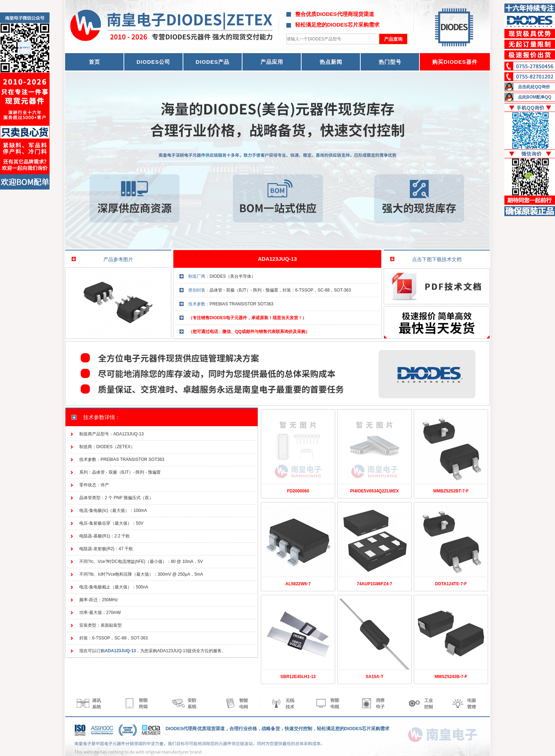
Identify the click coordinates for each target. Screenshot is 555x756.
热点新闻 (331, 62)
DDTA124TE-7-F (451, 584)
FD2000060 (298, 491)
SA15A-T (374, 677)
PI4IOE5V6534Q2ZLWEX (374, 491)
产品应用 (272, 62)
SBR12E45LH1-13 (298, 677)
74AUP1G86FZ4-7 (374, 584)
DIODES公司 (154, 62)
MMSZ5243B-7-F (451, 677)
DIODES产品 (213, 62)
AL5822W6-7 (298, 584)
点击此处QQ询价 (534, 87)
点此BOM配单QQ (535, 97)
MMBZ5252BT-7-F (451, 491)
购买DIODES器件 (455, 62)
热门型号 (390, 62)
